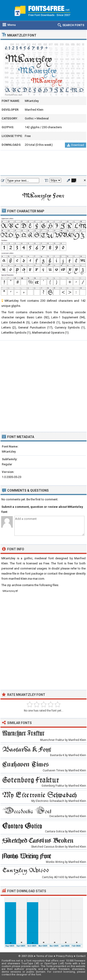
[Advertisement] (43, 163)
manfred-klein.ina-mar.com (26, 579)
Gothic (29, 118)
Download (76, 145)
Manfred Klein (34, 110)
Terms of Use (45, 956)
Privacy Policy (64, 956)
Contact (81, 956)
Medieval (43, 118)
